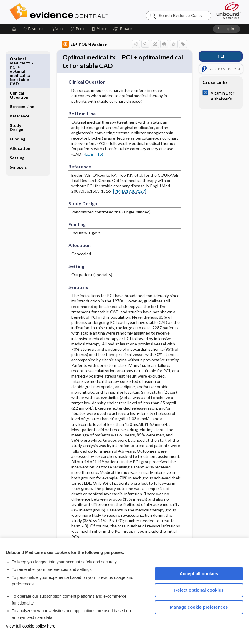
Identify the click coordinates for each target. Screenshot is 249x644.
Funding (18, 105)
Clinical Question (19, 61)
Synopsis (18, 133)
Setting (17, 124)
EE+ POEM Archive (84, 44)
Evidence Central (83, 12)
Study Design (17, 93)
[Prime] (78, 29)
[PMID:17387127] (130, 203)
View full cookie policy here (31, 626)
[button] (124, 29)
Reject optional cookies (199, 590)
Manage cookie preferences (199, 607)
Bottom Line (22, 72)
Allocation (20, 114)
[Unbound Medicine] (229, 11)
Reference (20, 82)
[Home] (14, 29)
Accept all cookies (199, 573)
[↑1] (221, 56)
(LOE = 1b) (94, 167)
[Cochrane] (221, 95)
